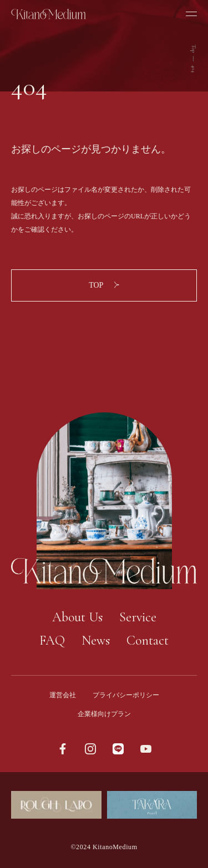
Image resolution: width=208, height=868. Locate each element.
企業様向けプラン (104, 714)
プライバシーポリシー (126, 695)
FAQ (52, 640)
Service (138, 617)
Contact (148, 640)
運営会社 (63, 695)
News (96, 640)
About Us (77, 617)
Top (194, 48)
